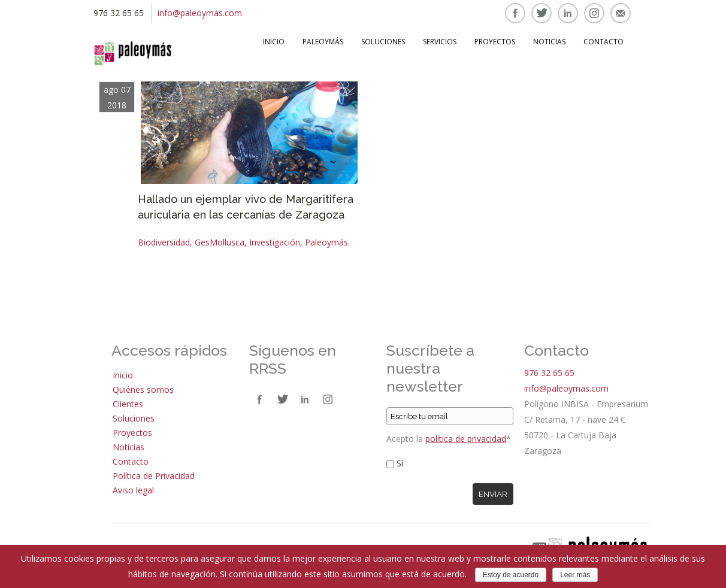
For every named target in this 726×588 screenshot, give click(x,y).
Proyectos (495, 42)
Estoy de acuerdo (511, 575)
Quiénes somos (143, 390)
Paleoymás (323, 42)
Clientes (128, 404)
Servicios (440, 42)
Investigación (275, 242)
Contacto (604, 42)
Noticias (549, 42)
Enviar (493, 494)
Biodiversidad (164, 242)
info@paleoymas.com (200, 13)
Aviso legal (133, 490)
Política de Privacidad (154, 476)
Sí (400, 463)
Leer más (575, 575)
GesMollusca (220, 242)
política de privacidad (466, 439)
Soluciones (383, 42)
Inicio (274, 42)
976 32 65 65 (549, 373)
